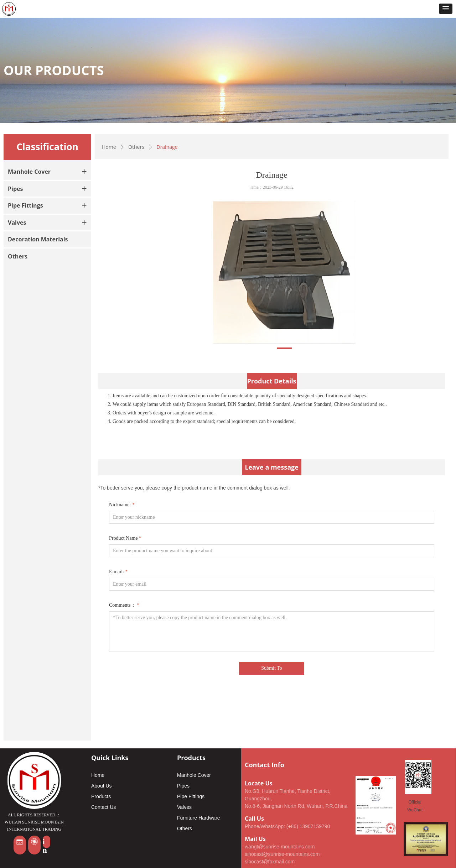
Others (136, 147)
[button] (446, 9)
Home (109, 147)
